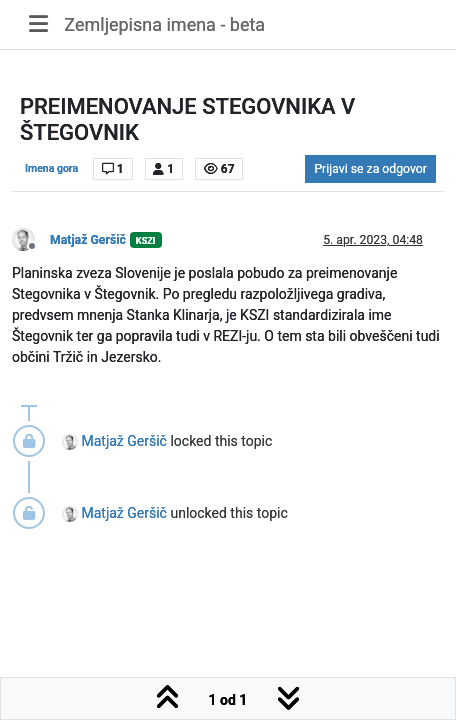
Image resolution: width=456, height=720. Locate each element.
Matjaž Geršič (88, 240)
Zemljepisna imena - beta (164, 24)
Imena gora (51, 168)
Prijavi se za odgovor (370, 169)
